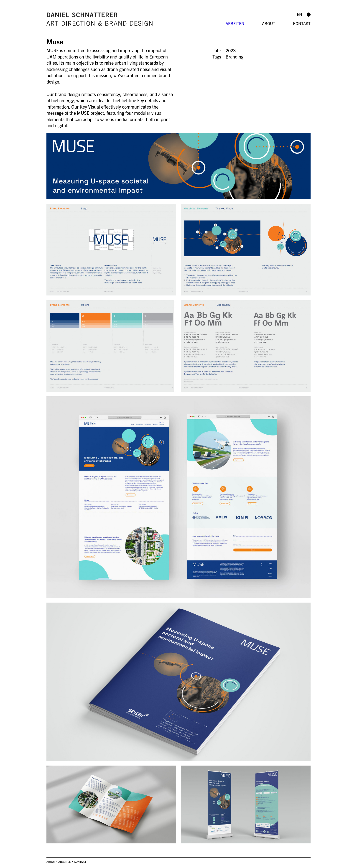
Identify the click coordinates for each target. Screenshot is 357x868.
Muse (55, 41)
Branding (235, 57)
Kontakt (302, 23)
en (300, 14)
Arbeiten (235, 23)
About (269, 23)
